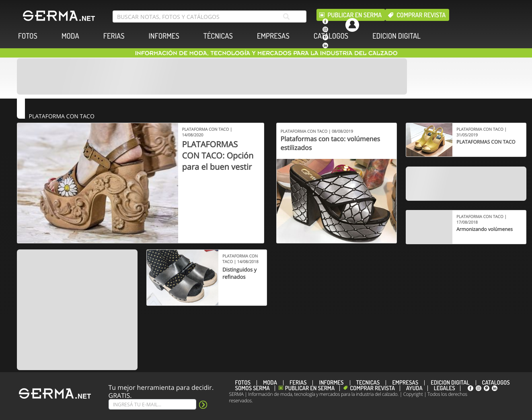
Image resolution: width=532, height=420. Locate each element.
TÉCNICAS (218, 36)
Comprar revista (421, 15)
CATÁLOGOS (331, 36)
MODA (70, 36)
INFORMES (164, 36)
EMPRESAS (273, 36)
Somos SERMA (253, 388)
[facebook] (325, 21)
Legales (445, 388)
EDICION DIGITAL (396, 36)
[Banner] (212, 76)
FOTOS (28, 36)
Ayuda (414, 388)
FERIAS (114, 36)
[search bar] (210, 16)
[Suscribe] (152, 404)
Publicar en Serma (355, 15)
